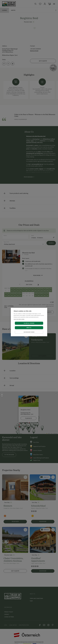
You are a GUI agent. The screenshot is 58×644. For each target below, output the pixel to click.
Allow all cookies (21, 325)
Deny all (37, 325)
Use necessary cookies (29, 330)
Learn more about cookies (19, 321)
